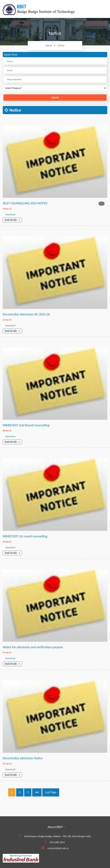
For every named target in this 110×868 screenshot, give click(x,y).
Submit (55, 98)
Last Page (51, 792)
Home (51, 45)
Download (10, 214)
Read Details (12, 220)
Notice (61, 46)
